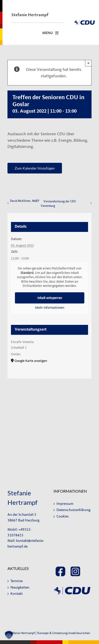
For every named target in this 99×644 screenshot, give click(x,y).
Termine (17, 581)
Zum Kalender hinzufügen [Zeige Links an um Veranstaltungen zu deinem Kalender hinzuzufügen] (35, 168)
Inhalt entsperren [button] (50, 298)
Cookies (63, 516)
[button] (9, 635)
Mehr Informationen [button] (50, 308)
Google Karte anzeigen (31, 361)
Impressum (65, 504)
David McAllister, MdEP (25, 201)
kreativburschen (79, 633)
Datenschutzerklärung (73, 510)
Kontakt (17, 594)
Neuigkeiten (20, 587)
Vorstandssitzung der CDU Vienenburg (58, 204)
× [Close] (88, 63)
